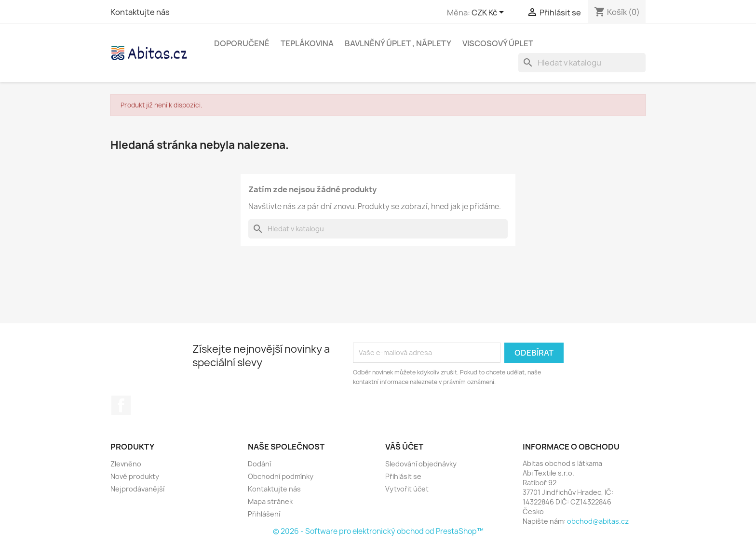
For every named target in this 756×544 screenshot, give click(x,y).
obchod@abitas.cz (598, 521)
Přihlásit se (403, 476)
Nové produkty (135, 476)
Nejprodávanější (137, 489)
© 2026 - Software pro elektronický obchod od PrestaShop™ (378, 531)
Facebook (121, 405)
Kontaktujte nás (140, 12)
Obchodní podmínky (281, 476)
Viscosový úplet (498, 43)
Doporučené (242, 43)
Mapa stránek (270, 501)
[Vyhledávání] (582, 63)
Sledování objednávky (421, 464)
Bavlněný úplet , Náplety (398, 43)
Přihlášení (264, 514)
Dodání (259, 464)
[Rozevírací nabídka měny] (489, 13)
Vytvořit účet (407, 489)
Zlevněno (126, 464)
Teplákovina (307, 43)
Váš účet (404, 447)
